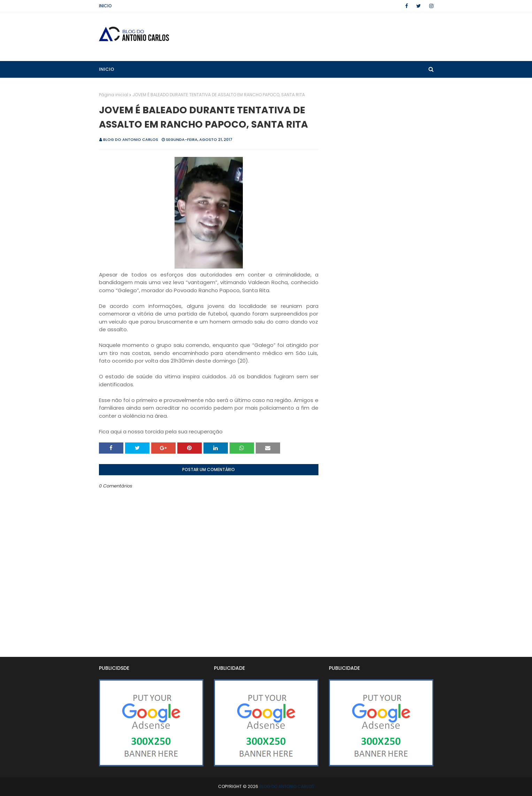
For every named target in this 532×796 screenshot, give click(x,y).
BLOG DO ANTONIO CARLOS (131, 139)
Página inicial (114, 95)
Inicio (105, 6)
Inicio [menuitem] (107, 69)
